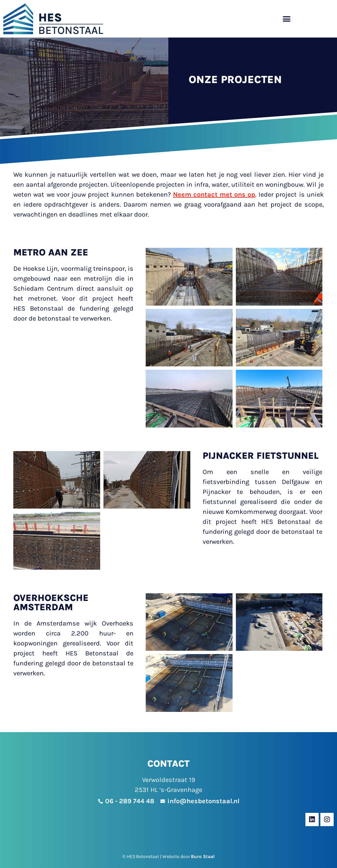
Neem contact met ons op (214, 194)
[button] (287, 19)
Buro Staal (203, 857)
